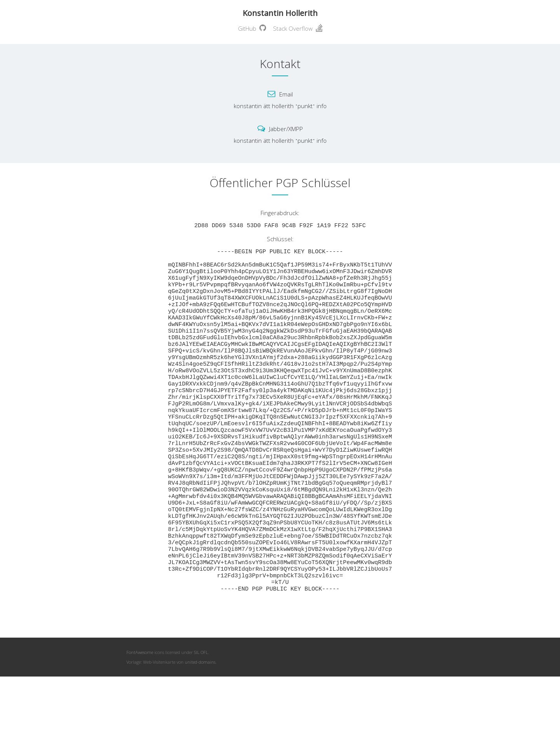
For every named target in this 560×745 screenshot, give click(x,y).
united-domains (200, 727)
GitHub (252, 28)
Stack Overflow (298, 28)
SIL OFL (201, 718)
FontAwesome (140, 718)
